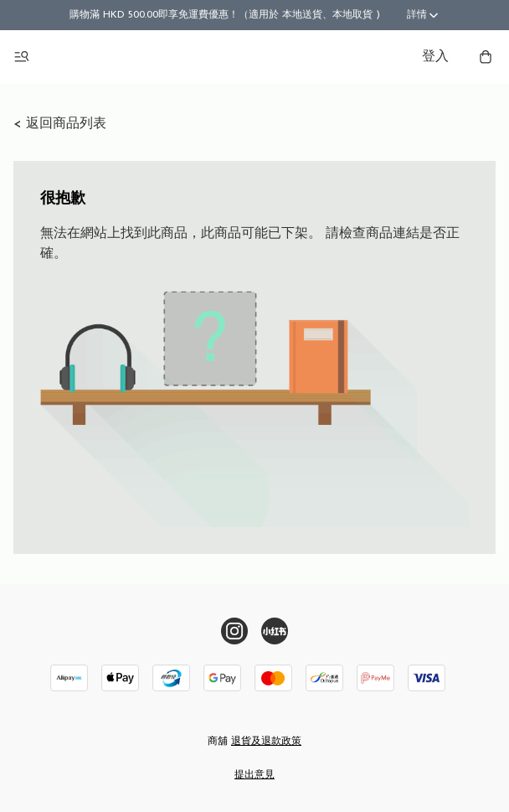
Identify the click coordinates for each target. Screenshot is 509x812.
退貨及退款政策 (266, 742)
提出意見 (254, 775)
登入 (435, 57)
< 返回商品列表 (60, 124)
